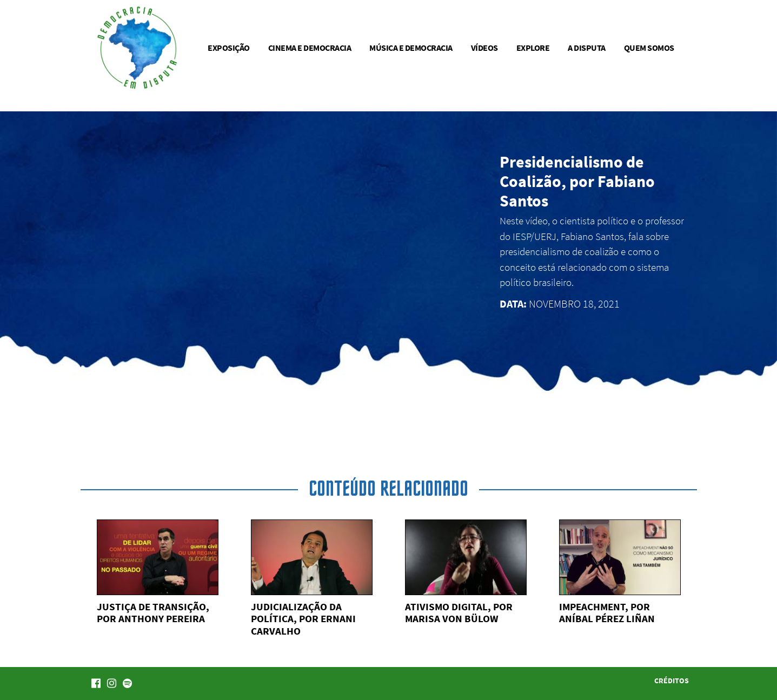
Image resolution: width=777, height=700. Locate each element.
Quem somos (649, 48)
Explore (533, 48)
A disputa (587, 48)
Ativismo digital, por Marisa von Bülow (459, 613)
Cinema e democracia (310, 48)
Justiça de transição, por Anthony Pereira (153, 613)
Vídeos (484, 48)
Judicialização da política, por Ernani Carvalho (303, 619)
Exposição (229, 48)
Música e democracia (411, 48)
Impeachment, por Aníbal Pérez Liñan (607, 613)
